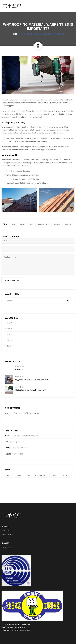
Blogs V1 (9, 323)
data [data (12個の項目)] (28, 475)
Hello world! (19, 369)
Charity (22, 224)
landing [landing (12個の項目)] (65, 475)
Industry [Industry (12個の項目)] (54, 475)
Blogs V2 (10, 329)
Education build (44, 224)
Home (15, 34)
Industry (57, 224)
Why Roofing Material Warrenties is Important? (31, 390)
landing (68, 224)
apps (13, 224)
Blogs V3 (10, 334)
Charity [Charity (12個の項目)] (18, 475)
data (32, 224)
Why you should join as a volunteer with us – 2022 (32, 380)
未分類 (9, 346)
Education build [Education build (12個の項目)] (41, 475)
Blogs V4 (10, 340)
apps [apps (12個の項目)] (9, 475)
